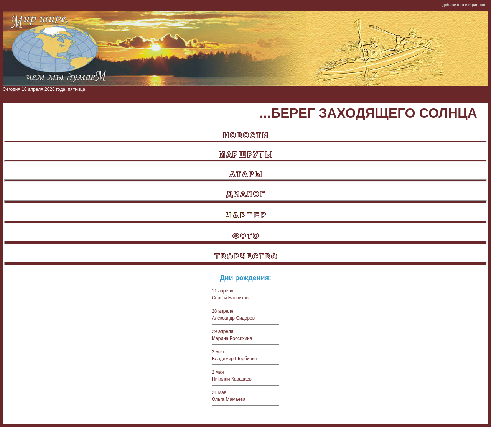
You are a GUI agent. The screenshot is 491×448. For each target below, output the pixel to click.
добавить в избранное (464, 5)
